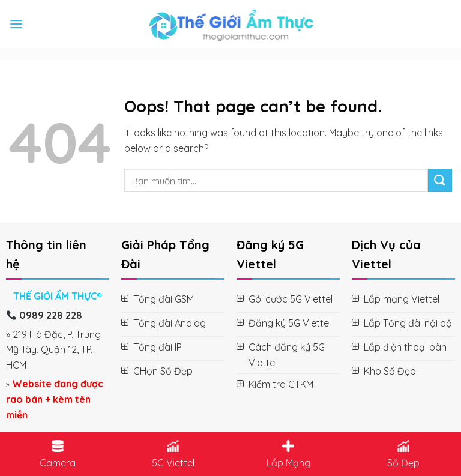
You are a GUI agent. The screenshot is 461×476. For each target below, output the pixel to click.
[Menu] (16, 24)
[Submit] (440, 180)
